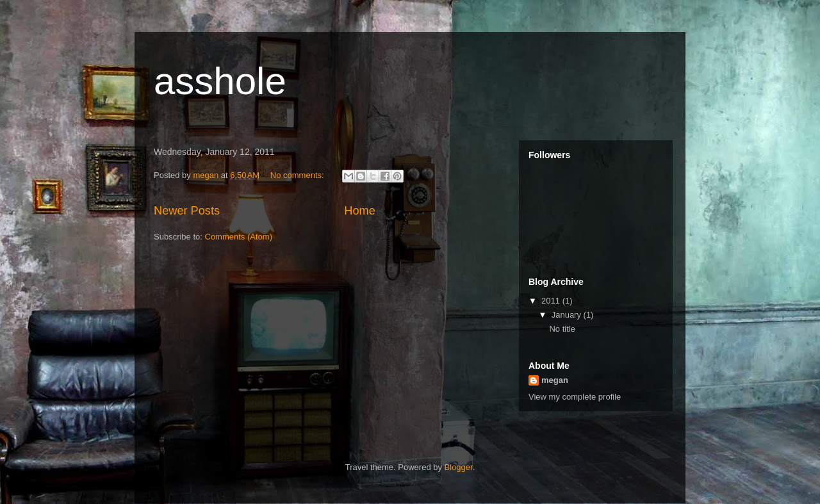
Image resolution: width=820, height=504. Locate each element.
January (568, 315)
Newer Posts (187, 211)
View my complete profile (575, 397)
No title (562, 329)
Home (360, 211)
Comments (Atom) (239, 237)
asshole (220, 81)
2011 (552, 301)
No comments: (298, 175)
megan (555, 380)
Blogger (459, 467)
